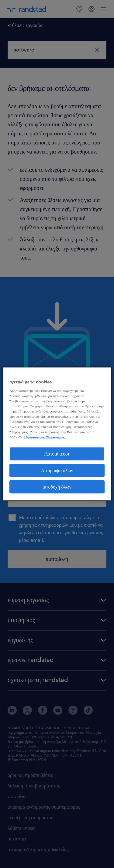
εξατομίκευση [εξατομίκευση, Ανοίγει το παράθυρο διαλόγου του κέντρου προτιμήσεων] (57, 454)
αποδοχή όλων (57, 487)
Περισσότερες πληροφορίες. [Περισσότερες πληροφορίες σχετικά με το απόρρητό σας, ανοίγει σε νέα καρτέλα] (45, 437)
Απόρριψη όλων (57, 470)
